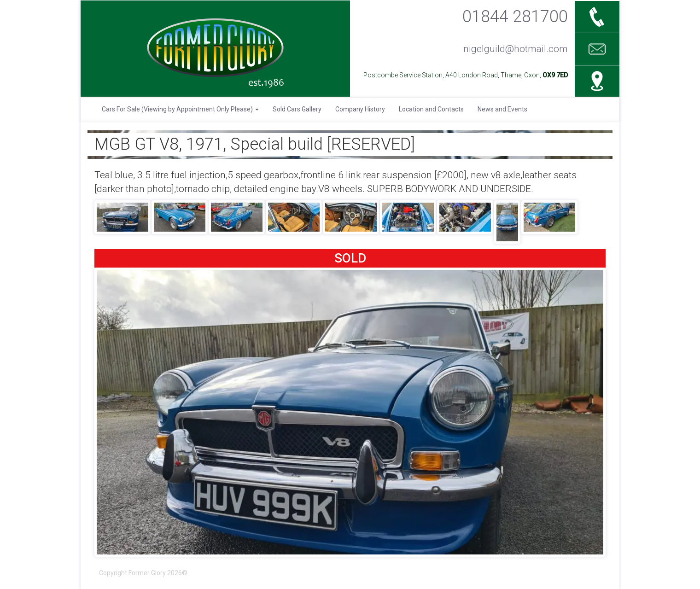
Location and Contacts (431, 109)
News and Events (502, 109)
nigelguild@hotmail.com (516, 49)
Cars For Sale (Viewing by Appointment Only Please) (180, 109)
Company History (360, 109)
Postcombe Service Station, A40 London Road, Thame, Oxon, (466, 75)
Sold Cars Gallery (297, 109)
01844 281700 (515, 16)
